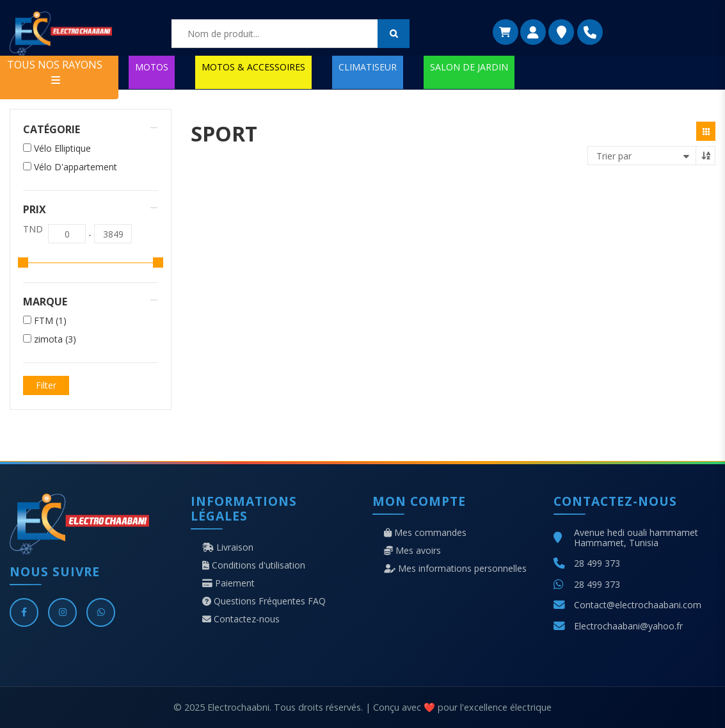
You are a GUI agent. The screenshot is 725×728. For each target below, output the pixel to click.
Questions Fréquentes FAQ (264, 601)
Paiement (228, 583)
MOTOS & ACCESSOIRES (253, 67)
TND (33, 229)
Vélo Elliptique (62, 149)
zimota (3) (55, 339)
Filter (46, 385)
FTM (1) (50, 321)
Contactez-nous (241, 619)
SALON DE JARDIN (469, 67)
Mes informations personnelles (455, 569)
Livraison (228, 547)
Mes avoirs (412, 551)
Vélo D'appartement (76, 167)
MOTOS (152, 67)
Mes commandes (425, 533)
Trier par (614, 156)
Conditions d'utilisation (254, 565)
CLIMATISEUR (368, 67)
